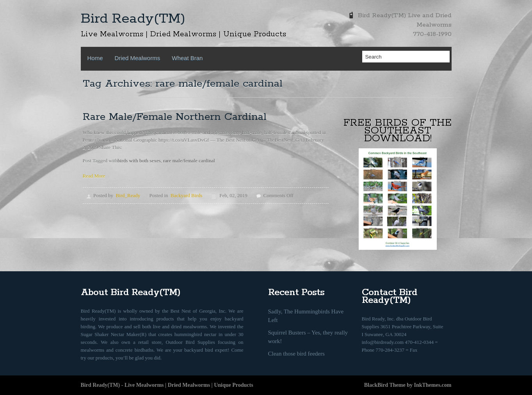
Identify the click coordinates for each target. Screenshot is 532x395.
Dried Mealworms (138, 58)
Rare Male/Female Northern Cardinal (175, 117)
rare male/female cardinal (189, 161)
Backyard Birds (186, 195)
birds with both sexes (139, 161)
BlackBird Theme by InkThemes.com (408, 385)
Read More (94, 176)
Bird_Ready (128, 195)
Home (95, 58)
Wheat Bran (187, 58)
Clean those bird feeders (296, 354)
